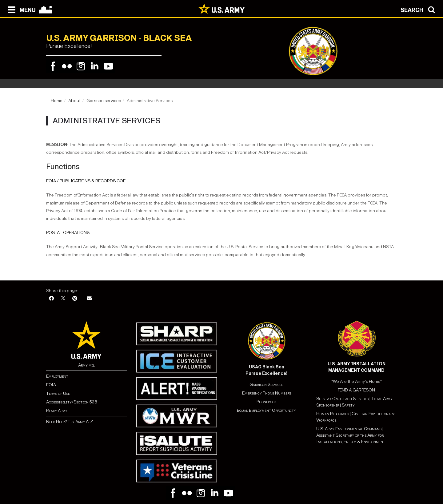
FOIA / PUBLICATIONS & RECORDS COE (86, 181)
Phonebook (267, 402)
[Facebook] (51, 299)
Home (57, 101)
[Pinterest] (75, 299)
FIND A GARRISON (356, 390)
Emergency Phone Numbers (267, 393)
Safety (348, 405)
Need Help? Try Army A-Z (70, 422)
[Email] (89, 299)
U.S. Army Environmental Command (349, 429)
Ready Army (57, 411)
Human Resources (333, 414)
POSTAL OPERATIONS (68, 233)
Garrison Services (266, 385)
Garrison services (104, 101)
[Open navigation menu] (20, 9)
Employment (57, 376)
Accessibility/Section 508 (72, 402)
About (74, 101)
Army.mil (86, 365)
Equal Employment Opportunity (266, 410)
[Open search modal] (419, 9)
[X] (63, 299)
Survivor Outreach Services (342, 399)
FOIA (51, 385)
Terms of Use (58, 393)
